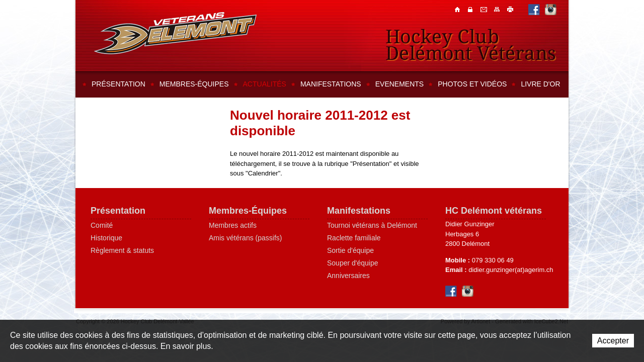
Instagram (551, 9)
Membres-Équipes (248, 211)
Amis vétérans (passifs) (245, 238)
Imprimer (511, 9)
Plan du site (498, 9)
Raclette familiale (354, 238)
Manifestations (331, 84)
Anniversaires (348, 276)
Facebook (534, 9)
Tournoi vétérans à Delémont (372, 225)
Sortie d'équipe (350, 250)
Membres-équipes (194, 84)
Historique (106, 238)
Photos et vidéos (472, 84)
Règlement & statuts (122, 250)
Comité (102, 225)
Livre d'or (540, 84)
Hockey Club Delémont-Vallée (175, 33)
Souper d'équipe (353, 263)
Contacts (471, 9)
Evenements (399, 84)
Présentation (118, 84)
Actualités (265, 84)
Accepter (613, 341)
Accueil (458, 9)
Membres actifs (233, 225)
